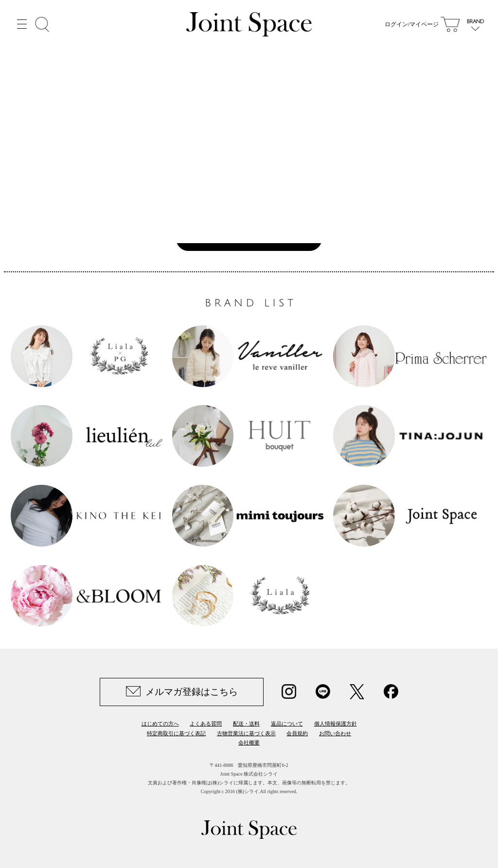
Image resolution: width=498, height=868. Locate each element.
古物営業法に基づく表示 (246, 733)
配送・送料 (246, 724)
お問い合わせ (335, 733)
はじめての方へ (160, 724)
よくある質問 (206, 724)
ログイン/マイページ (412, 24)
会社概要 (249, 743)
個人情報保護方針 (336, 724)
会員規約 (297, 733)
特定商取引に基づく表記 (176, 733)
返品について (287, 724)
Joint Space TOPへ (244, 238)
